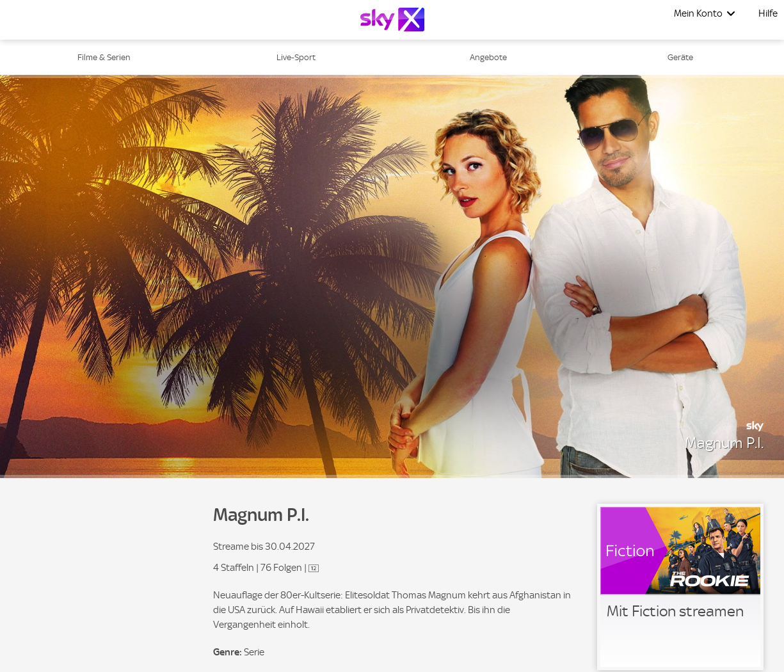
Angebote (488, 57)
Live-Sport (296, 57)
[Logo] (392, 20)
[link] (680, 587)
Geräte (680, 57)
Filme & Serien (104, 57)
